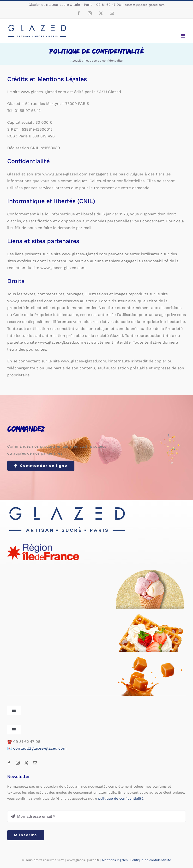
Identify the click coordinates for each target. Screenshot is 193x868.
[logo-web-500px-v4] (67, 506)
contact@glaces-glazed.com (145, 5)
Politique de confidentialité (151, 860)
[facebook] (9, 763)
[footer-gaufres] (150, 615)
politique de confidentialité (121, 798)
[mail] (35, 763)
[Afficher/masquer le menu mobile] (183, 36)
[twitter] (26, 763)
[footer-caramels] (150, 659)
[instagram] (18, 763)
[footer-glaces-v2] (150, 572)
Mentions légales (115, 860)
